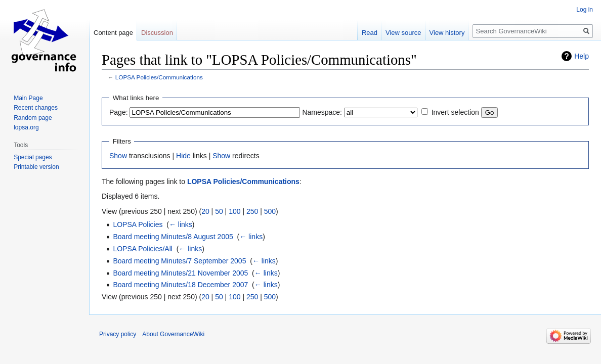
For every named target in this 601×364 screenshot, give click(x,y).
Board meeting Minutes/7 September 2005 (179, 261)
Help (582, 56)
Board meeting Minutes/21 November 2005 (180, 273)
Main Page (28, 98)
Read (370, 33)
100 (234, 211)
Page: (119, 112)
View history (447, 33)
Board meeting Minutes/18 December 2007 (180, 285)
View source (403, 33)
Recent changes (36, 108)
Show (118, 156)
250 (252, 211)
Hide (183, 156)
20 (205, 211)
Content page (113, 33)
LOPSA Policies (138, 224)
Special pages (33, 157)
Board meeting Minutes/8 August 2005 (173, 237)
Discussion (157, 33)
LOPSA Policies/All (143, 249)
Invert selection (455, 112)
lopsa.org (26, 127)
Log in (585, 10)
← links (181, 224)
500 (270, 211)
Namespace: (322, 112)
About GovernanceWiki (173, 334)
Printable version (36, 167)
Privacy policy (118, 334)
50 (219, 211)
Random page (33, 118)
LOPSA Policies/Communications (159, 77)
